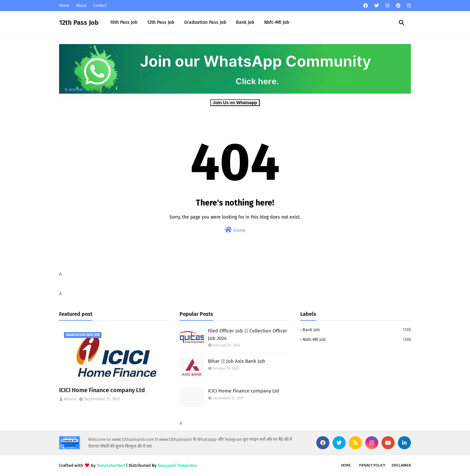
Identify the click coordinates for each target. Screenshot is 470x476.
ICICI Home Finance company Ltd (102, 390)
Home (64, 6)
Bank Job (357, 330)
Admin (70, 399)
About (81, 6)
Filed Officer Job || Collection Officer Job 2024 (248, 335)
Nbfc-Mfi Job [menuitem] (277, 22)
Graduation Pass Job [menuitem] (205, 22)
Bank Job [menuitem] (245, 22)
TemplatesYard (111, 465)
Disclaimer (401, 465)
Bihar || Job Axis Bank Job (236, 361)
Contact (100, 6)
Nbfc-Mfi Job (357, 339)
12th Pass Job (79, 23)
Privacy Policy (372, 465)
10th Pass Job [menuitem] (124, 22)
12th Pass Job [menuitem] (161, 22)
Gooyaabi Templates (177, 465)
